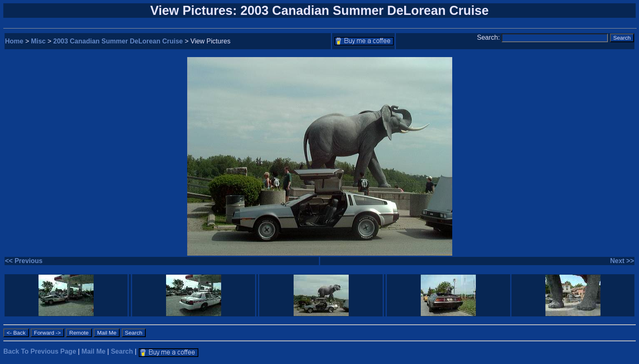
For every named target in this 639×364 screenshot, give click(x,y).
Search (122, 351)
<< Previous (24, 261)
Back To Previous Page (40, 351)
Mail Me (94, 351)
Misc (39, 41)
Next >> (622, 261)
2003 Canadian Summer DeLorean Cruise (118, 41)
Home (14, 41)
